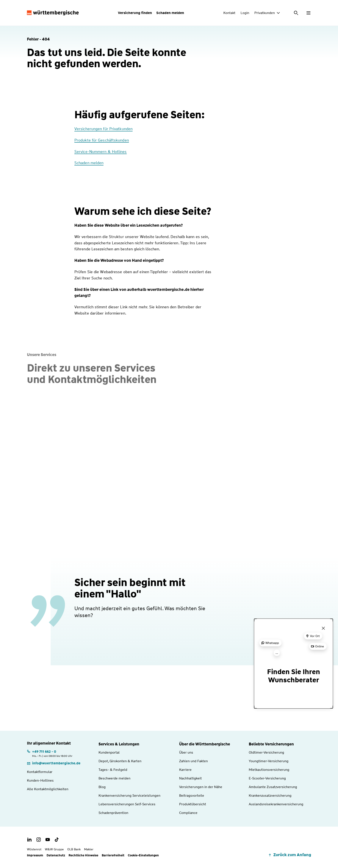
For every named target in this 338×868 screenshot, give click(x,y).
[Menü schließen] (323, 628)
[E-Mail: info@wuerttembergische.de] (54, 763)
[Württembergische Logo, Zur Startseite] (53, 13)
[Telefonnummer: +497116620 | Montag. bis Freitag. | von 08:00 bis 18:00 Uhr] (50, 753)
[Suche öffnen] (296, 13)
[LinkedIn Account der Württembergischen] (30, 840)
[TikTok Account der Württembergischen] (57, 840)
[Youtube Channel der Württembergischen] (48, 840)
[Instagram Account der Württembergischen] (39, 840)
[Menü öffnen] (308, 13)
